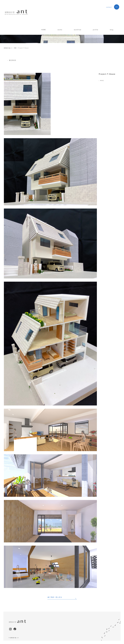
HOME (44, 30)
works (60, 30)
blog (112, 30)
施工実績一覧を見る (55, 597)
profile (96, 30)
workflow (78, 30)
